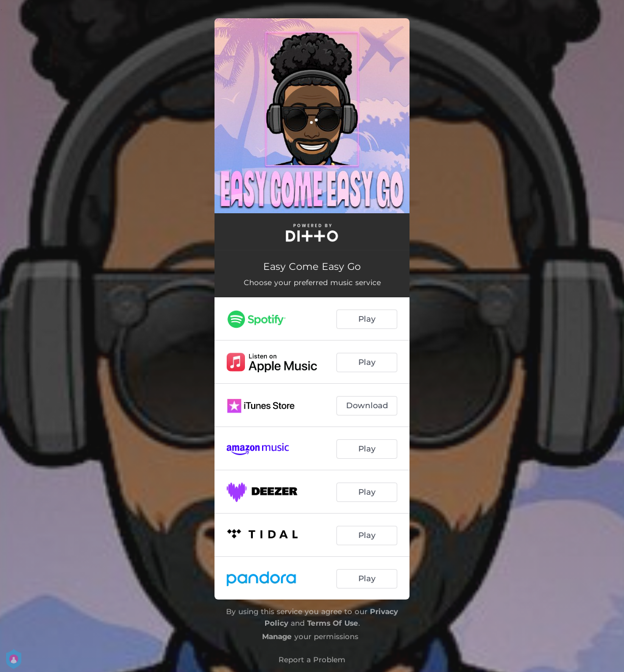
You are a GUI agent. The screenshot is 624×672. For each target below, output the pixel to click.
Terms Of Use (333, 623)
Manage (277, 636)
